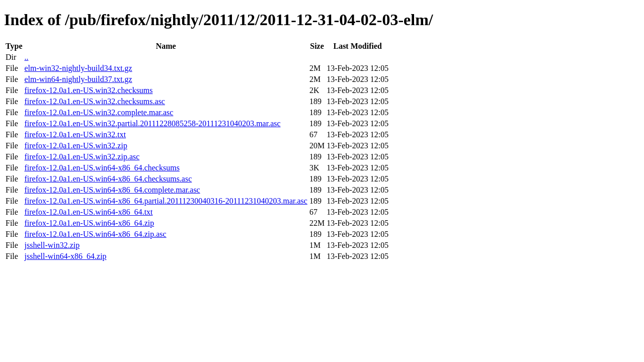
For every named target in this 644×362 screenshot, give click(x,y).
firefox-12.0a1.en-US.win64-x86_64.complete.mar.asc (112, 190)
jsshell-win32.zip (52, 245)
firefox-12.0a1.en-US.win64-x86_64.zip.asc (95, 234)
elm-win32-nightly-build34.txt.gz (78, 68)
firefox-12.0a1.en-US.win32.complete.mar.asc (99, 112)
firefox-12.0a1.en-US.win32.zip (75, 146)
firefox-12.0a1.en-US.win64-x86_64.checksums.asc (108, 179)
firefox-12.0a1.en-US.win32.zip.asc (82, 157)
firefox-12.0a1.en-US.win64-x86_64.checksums (102, 168)
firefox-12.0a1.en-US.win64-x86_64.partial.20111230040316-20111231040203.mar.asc (166, 201)
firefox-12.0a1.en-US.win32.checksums (88, 90)
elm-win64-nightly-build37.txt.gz (78, 79)
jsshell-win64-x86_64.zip (65, 256)
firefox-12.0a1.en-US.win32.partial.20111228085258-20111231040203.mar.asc (152, 123)
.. (26, 57)
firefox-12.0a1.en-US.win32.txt (75, 134)
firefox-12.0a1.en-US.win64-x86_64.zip (89, 223)
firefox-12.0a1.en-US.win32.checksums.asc (94, 101)
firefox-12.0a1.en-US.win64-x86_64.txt (88, 212)
